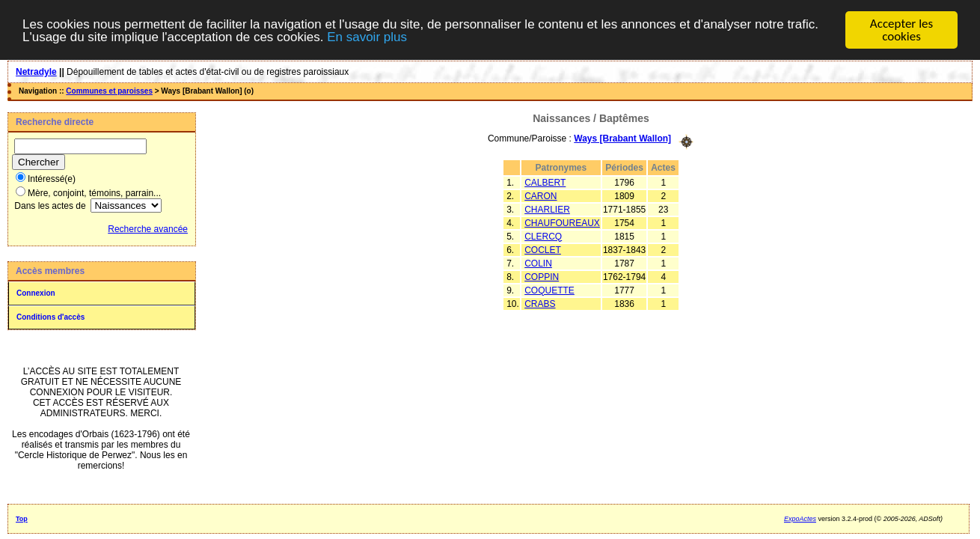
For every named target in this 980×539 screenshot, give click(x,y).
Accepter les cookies (901, 30)
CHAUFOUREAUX (562, 222)
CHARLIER (547, 209)
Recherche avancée (148, 229)
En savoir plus (367, 37)
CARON (540, 195)
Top (22, 519)
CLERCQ (543, 236)
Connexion (36, 293)
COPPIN (542, 276)
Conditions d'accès (50, 317)
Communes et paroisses (109, 91)
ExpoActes (800, 519)
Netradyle (36, 72)
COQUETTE (549, 290)
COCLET (543, 249)
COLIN (538, 263)
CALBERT (545, 182)
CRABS (540, 303)
